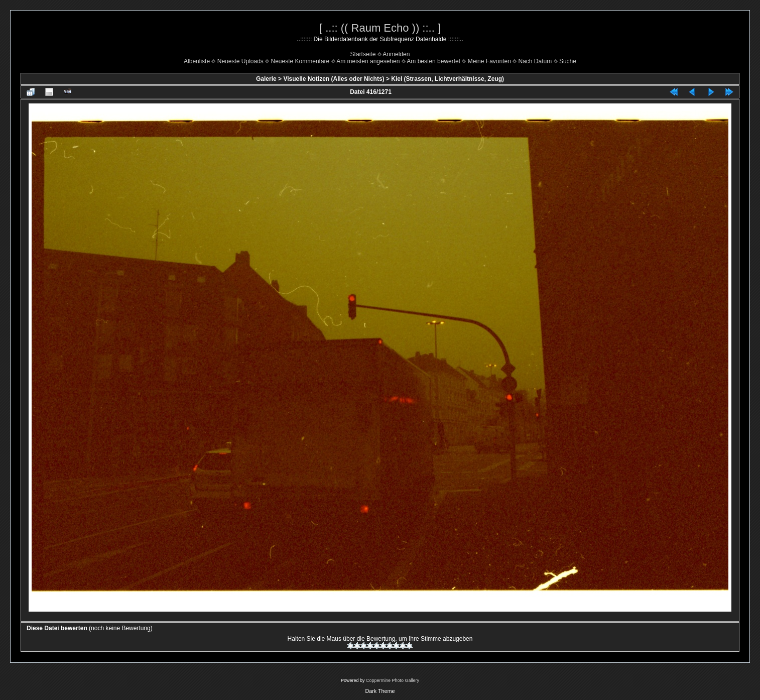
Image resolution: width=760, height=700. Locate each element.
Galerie (266, 79)
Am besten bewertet (433, 61)
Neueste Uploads (240, 61)
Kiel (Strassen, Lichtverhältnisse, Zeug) (448, 79)
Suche (568, 61)
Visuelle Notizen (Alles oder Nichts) (334, 79)
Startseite (363, 54)
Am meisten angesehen (368, 61)
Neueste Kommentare (300, 61)
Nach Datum (535, 61)
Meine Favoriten (489, 61)
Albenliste (197, 61)
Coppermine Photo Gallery (393, 680)
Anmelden (396, 54)
